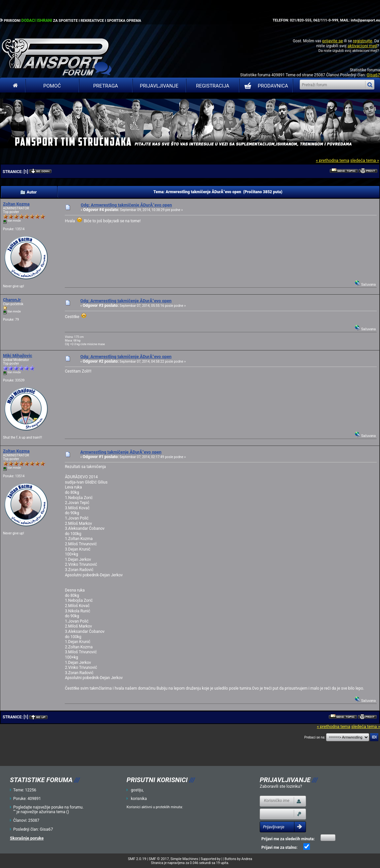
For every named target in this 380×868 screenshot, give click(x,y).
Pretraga (106, 86)
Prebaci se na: (315, 737)
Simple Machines (184, 859)
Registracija (213, 86)
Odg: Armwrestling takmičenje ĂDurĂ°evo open (126, 205)
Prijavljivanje (159, 86)
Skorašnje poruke (27, 838)
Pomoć (52, 86)
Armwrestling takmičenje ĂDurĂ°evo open (121, 452)
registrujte (362, 41)
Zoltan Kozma (16, 204)
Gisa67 (373, 75)
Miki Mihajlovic (18, 356)
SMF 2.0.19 (137, 859)
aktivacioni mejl (362, 46)
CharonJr (12, 300)
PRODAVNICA (265, 86)
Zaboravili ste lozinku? (281, 786)
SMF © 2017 (159, 859)
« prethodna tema (333, 160)
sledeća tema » (365, 160)
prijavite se (332, 41)
